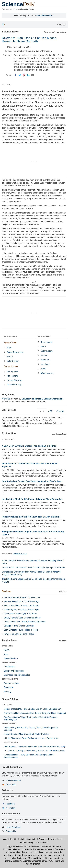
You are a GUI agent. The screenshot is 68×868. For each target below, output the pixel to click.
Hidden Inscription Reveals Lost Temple (22, 606)
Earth (43, 346)
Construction (9, 667)
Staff (22, 839)
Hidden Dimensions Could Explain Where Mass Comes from (31, 738)
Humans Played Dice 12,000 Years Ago (21, 601)
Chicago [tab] (60, 411)
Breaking (6, 591)
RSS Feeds (11, 785)
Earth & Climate (11, 366)
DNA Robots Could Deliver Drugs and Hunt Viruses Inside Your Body (35, 746)
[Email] (33, 75)
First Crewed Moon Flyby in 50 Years (20, 614)
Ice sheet (45, 364)
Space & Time (10, 343)
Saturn (10, 357)
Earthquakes (13, 371)
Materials (6, 399)
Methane (45, 360)
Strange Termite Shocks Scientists (19, 626)
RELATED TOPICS (10, 337)
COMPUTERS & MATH (10, 679)
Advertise (43, 839)
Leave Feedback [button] (13, 827)
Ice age (44, 355)
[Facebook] (15, 75)
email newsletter (45, 15)
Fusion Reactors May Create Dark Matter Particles (26, 734)
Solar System (13, 361)
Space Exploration (15, 352)
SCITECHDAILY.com (20, 554)
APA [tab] (50, 411)
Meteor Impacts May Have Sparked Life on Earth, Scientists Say (33, 709)
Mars (9, 348)
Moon (43, 369)
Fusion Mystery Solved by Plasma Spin (21, 610)
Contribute (31, 839)
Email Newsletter (13, 780)
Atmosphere (12, 376)
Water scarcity (47, 373)
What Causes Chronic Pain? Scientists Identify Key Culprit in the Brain (33, 568)
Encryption (9, 687)
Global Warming (14, 385)
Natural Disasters (15, 380)
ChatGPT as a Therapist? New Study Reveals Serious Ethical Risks (34, 751)
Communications (11, 683)
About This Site (10, 839)
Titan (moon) (47, 342)
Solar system (47, 351)
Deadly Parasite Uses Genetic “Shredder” (22, 618)
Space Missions (11, 658)
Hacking (7, 691)
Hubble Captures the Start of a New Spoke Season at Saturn (31, 517)
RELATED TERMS (44, 337)
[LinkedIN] (28, 75)
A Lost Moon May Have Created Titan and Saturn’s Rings (29, 446)
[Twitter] (20, 75)
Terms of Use (42, 843)
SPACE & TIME (7, 646)
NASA (7, 650)
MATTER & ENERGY (9, 663)
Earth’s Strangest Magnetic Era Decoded (22, 597)
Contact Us (11, 831)
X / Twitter (10, 808)
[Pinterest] (24, 75)
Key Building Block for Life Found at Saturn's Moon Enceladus (32, 499)
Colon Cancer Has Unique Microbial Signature (24, 622)
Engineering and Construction (17, 675)
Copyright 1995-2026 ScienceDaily (22, 846)
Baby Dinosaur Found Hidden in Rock (21, 630)
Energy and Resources (14, 671)
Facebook (10, 804)
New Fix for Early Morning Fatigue (19, 634)
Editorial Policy (27, 843)
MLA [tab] (42, 411)
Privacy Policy (56, 839)
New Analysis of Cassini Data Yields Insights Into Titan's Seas (32, 481)
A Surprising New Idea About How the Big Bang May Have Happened (35, 713)
